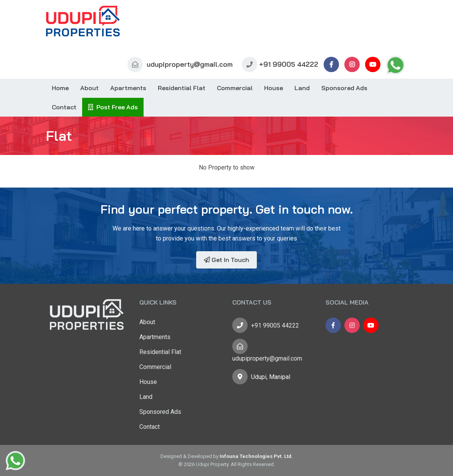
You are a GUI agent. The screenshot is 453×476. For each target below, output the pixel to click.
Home (60, 88)
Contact (64, 107)
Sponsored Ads (344, 88)
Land (302, 88)
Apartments (128, 88)
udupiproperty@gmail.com (180, 64)
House (274, 88)
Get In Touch (226, 260)
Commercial (235, 88)
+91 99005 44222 (280, 64)
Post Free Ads (113, 107)
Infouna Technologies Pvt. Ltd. (256, 456)
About (89, 88)
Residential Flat (182, 88)
